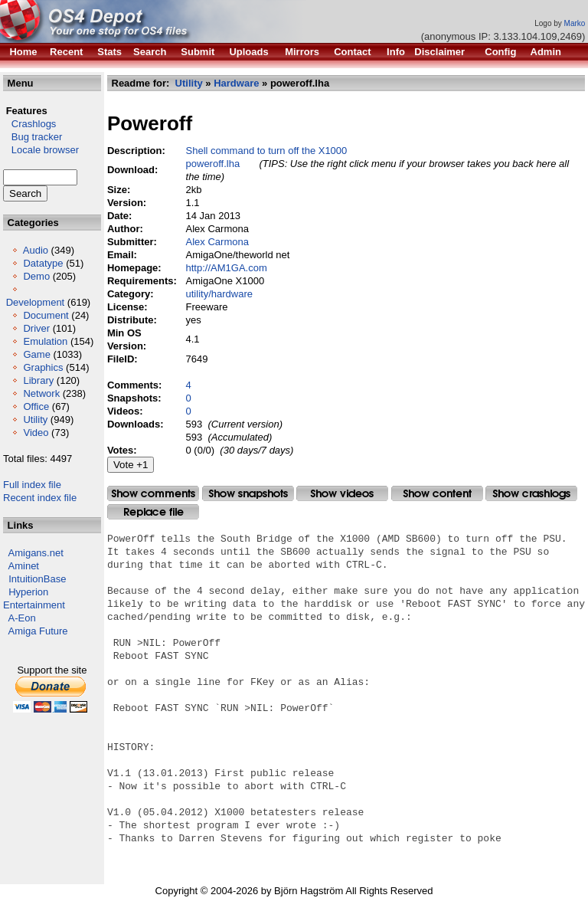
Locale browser (41, 150)
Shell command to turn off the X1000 (267, 151)
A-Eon (22, 618)
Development (36, 302)
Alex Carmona (217, 242)
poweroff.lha (213, 164)
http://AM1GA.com (227, 268)
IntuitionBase (37, 579)
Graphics (43, 367)
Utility (35, 420)
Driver (36, 328)
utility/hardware (219, 294)
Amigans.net (36, 553)
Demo (36, 276)
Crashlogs (29, 124)
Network (41, 393)
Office (36, 406)
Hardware (236, 83)
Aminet (24, 566)
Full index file (32, 485)
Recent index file (40, 498)
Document (46, 315)
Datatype (43, 263)
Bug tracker (33, 137)
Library (38, 380)
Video (36, 433)
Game (36, 354)
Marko (575, 23)
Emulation (45, 341)
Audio (36, 250)
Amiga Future (38, 631)
